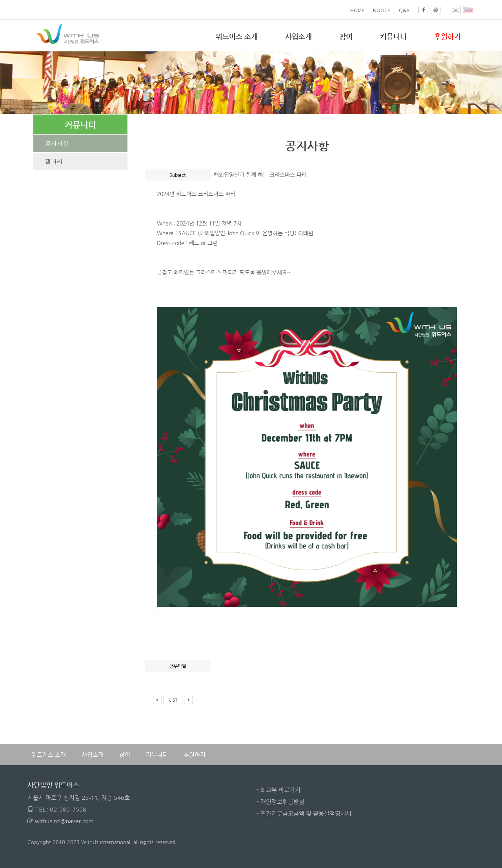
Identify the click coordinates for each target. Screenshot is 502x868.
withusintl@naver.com (64, 821)
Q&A (404, 10)
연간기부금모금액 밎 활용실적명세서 (306, 813)
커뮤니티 (393, 36)
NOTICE (381, 10)
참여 (346, 36)
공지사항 (57, 143)
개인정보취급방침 (282, 801)
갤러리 (54, 161)
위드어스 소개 (237, 36)
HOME (357, 10)
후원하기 (195, 754)
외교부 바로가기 (280, 790)
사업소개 (298, 36)
